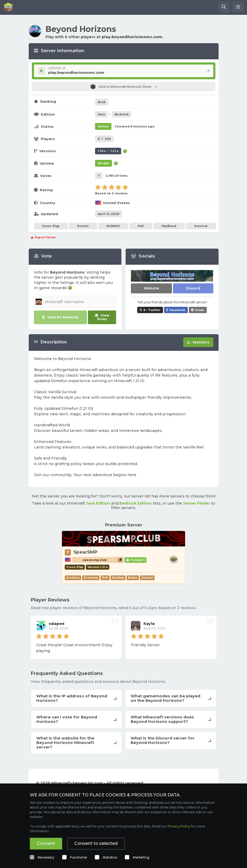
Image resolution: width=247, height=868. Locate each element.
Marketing (141, 857)
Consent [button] (46, 843)
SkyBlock (169, 226)
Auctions (73, 578)
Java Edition (98, 503)
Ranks (133, 578)
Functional (78, 857)
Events (83, 226)
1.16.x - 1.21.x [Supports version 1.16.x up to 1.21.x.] (108, 151)
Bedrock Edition (135, 503)
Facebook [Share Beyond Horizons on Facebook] (177, 310)
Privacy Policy (179, 826)
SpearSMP (85, 552)
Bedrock (122, 114)
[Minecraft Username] (75, 302)
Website (152, 288)
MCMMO (113, 226)
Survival (201, 226)
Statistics (110, 857)
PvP (141, 226)
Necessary (46, 857)
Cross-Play (51, 226)
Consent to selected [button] (96, 843)
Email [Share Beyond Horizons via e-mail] (200, 310)
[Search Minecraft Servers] (224, 7)
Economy (91, 578)
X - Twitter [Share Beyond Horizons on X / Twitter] (152, 310)
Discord (193, 288)
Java (101, 114)
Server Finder (197, 503)
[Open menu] (238, 7)
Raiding (118, 578)
